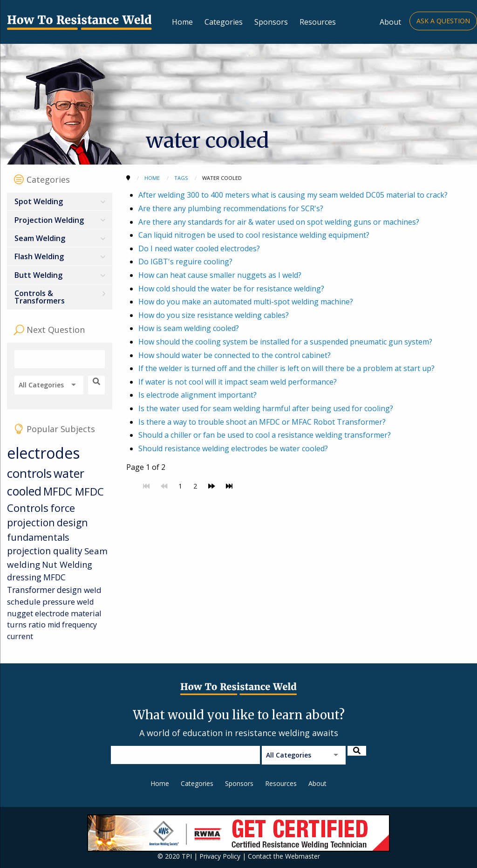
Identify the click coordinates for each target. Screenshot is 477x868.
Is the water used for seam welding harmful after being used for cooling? (266, 408)
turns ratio (26, 624)
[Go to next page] (211, 486)
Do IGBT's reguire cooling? (185, 262)
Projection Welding (49, 220)
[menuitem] (60, 202)
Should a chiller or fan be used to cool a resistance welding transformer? (265, 435)
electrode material (68, 613)
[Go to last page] (229, 486)
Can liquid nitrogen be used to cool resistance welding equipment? (254, 235)
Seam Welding (40, 238)
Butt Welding (38, 275)
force (63, 508)
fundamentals (38, 537)
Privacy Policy (220, 856)
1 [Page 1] (180, 486)
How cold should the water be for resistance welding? (231, 289)
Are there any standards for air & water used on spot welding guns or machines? (279, 222)
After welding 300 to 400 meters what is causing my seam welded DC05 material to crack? (293, 195)
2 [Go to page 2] (195, 486)
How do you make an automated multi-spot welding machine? (246, 302)
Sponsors (271, 22)
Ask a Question (443, 21)
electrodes (43, 453)
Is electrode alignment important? (198, 395)
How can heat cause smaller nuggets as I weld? (220, 275)
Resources (318, 22)
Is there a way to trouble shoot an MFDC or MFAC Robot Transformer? (262, 422)
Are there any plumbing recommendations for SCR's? (231, 208)
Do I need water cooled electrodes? (199, 248)
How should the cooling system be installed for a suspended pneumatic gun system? (285, 342)
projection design (47, 523)
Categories (224, 22)
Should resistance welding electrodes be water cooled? (233, 448)
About (390, 22)
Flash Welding (39, 256)
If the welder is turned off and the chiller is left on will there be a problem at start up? (286, 368)
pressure (59, 602)
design (69, 590)
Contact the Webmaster (284, 856)
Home (182, 22)
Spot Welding (39, 201)
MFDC (59, 492)
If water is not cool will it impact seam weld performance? (238, 382)
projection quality (45, 551)
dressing (24, 577)
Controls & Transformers (40, 297)
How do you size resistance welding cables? (214, 315)
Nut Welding (67, 564)
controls (29, 473)
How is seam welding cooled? (189, 328)
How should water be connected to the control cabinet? (235, 355)
